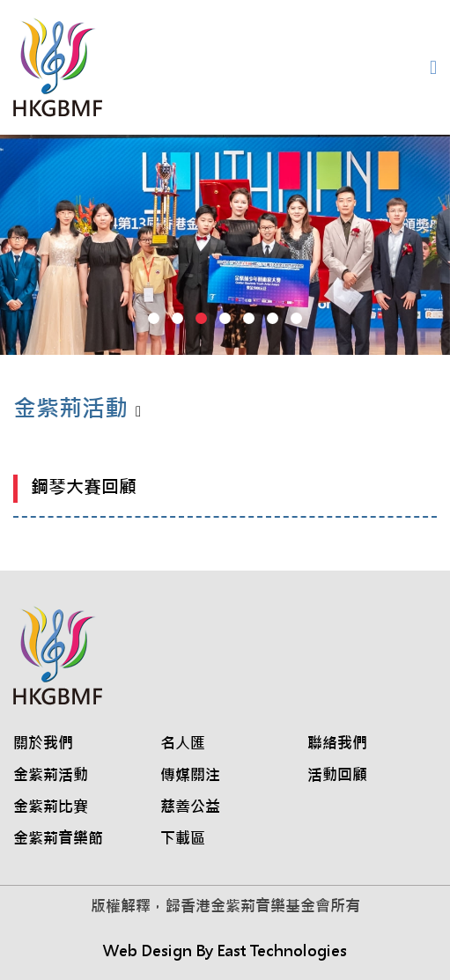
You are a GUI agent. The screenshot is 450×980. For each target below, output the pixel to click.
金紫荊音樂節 (58, 838)
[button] (154, 318)
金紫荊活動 (51, 775)
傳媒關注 (190, 775)
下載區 (183, 838)
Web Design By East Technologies (225, 951)
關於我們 (43, 743)
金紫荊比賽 (51, 807)
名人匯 (183, 743)
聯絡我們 (337, 743)
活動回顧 (337, 775)
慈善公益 (190, 807)
